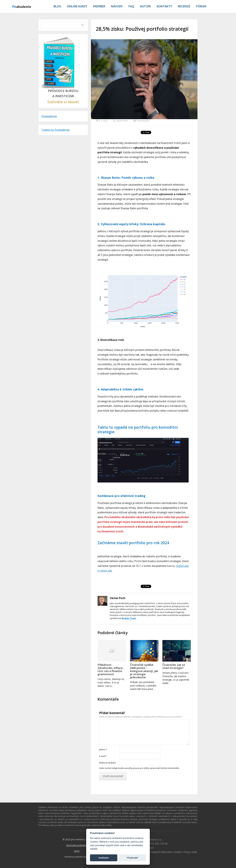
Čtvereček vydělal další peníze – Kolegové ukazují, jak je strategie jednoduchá (144, 671)
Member (99, 6)
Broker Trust (129, 618)
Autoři (145, 6)
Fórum (201, 6)
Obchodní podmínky (77, 845)
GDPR (77, 851)
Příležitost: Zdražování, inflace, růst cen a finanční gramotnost (110, 669)
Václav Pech (120, 121)
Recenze (184, 6)
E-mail (103, 756)
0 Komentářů (142, 121)
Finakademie (49, 116)
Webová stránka (107, 763)
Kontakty (164, 6)
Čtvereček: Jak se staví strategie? (174, 666)
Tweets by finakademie (56, 130)
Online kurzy (77, 6)
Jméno (103, 750)
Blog (57, 6)
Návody (117, 6)
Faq (131, 6)
